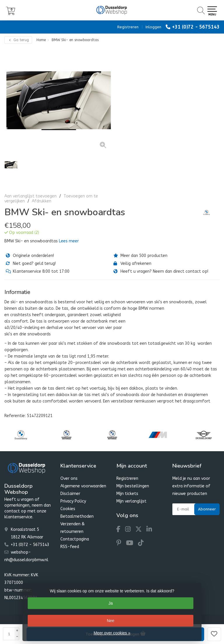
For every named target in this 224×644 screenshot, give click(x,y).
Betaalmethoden (77, 516)
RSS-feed (70, 547)
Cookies (68, 509)
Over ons (69, 478)
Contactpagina (75, 539)
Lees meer (69, 241)
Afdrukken (42, 201)
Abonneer (207, 509)
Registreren (128, 27)
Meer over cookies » (112, 633)
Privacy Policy (73, 501)
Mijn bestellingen (133, 486)
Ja (111, 603)
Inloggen (153, 27)
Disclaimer (70, 494)
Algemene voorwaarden (83, 486)
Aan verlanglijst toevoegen (30, 196)
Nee (111, 621)
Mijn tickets (127, 494)
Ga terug (18, 40)
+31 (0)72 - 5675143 (196, 27)
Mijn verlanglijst (131, 501)
